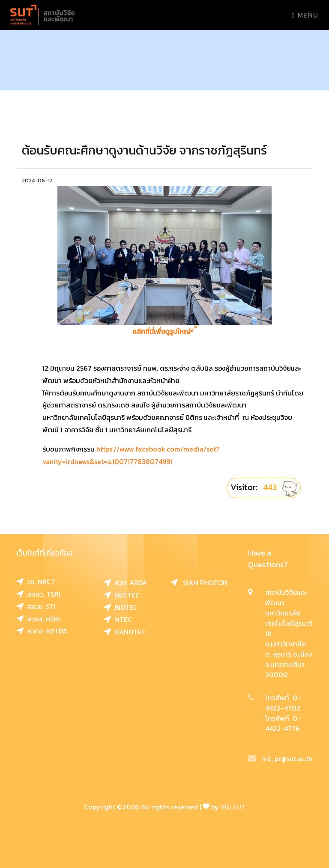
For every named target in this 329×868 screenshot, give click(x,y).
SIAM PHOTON (199, 583)
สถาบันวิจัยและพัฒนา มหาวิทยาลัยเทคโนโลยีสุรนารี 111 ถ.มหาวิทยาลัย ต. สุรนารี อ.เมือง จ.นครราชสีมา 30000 (289, 633)
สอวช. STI (36, 606)
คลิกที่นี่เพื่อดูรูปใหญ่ (164, 331)
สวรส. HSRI (38, 619)
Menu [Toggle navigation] (305, 15)
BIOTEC (121, 607)
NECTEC (122, 595)
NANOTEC (125, 632)
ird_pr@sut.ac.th (280, 758)
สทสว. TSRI (39, 594)
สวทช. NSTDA (42, 631)
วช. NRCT (36, 582)
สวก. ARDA (126, 583)
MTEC (118, 619)
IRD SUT (233, 807)
